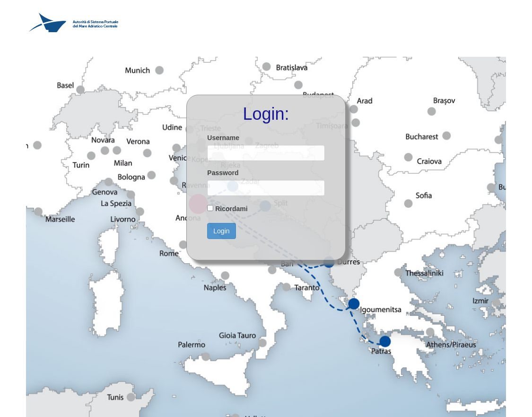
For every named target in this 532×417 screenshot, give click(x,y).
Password (223, 173)
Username (223, 138)
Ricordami (231, 209)
